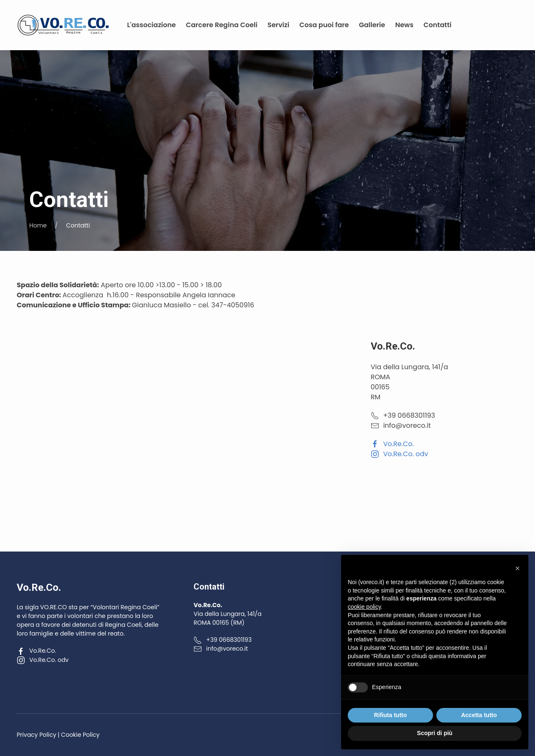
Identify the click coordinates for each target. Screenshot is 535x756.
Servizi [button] (278, 25)
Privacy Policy (37, 735)
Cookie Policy (80, 735)
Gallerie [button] (372, 25)
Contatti (437, 25)
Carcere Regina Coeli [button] (222, 25)
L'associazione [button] (152, 25)
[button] (517, 568)
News (404, 25)
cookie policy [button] (364, 607)
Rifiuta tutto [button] (391, 715)
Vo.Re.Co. (392, 444)
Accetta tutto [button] (479, 715)
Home (38, 225)
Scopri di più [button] (435, 733)
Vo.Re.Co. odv (400, 454)
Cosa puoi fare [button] (324, 25)
